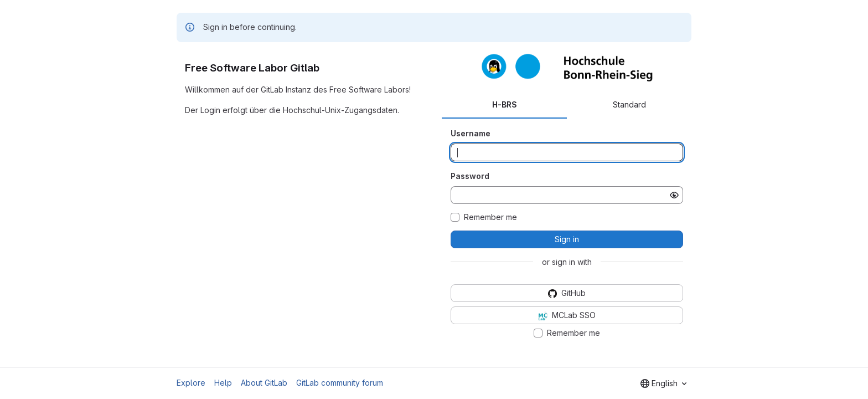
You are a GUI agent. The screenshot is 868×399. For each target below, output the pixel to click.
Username (471, 133)
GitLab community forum (340, 383)
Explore (191, 383)
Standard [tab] (629, 104)
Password (470, 176)
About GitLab (264, 383)
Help (223, 383)
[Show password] (674, 195)
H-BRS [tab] (505, 104)
